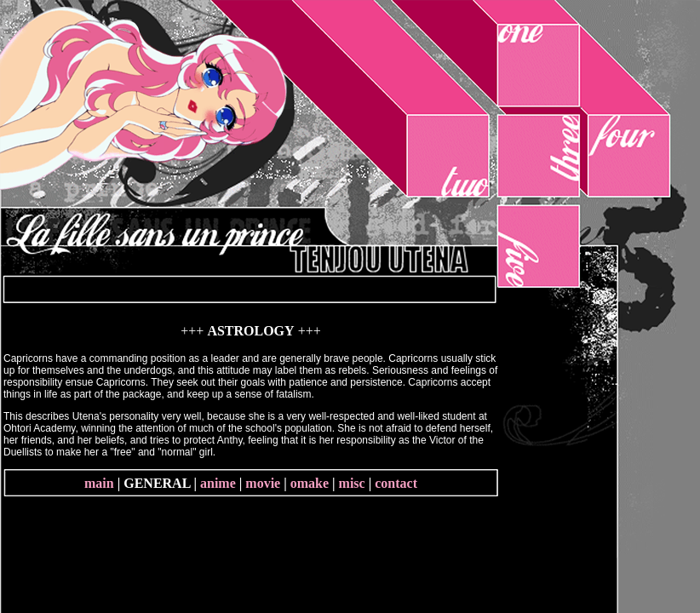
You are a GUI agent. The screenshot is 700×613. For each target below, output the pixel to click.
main (99, 483)
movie (263, 483)
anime (218, 483)
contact (396, 483)
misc (352, 483)
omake (310, 483)
